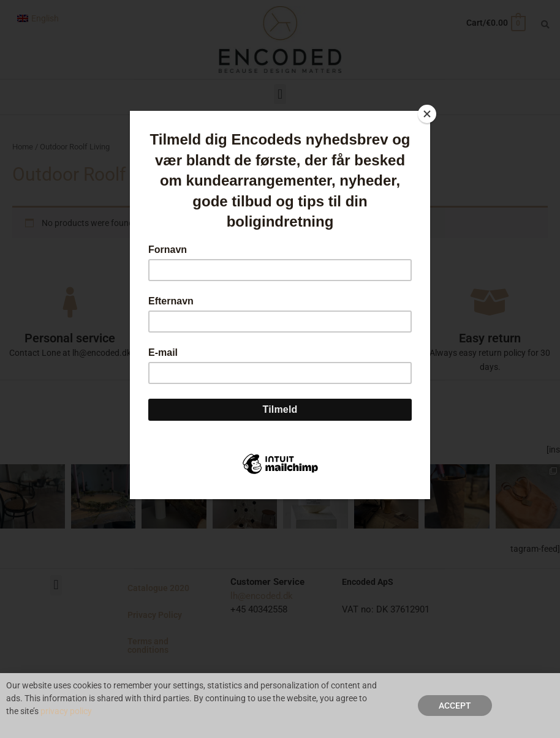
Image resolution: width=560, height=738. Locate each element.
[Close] (427, 114)
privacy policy (66, 712)
